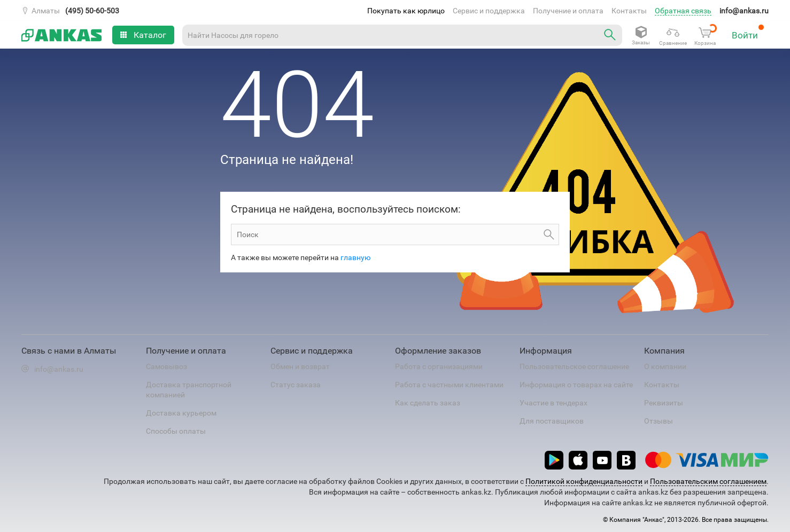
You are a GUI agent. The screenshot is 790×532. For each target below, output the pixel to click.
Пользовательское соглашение (574, 366)
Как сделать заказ (428, 403)
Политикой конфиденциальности (584, 481)
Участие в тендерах (553, 403)
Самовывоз (166, 366)
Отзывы (659, 421)
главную (355, 257)
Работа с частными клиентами (449, 385)
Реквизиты (664, 403)
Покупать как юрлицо (406, 11)
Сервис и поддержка (489, 11)
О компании (665, 366)
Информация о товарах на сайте (576, 385)
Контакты (629, 11)
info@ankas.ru (744, 11)
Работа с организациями (439, 366)
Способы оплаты (176, 431)
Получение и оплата (568, 11)
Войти (748, 32)
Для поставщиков (552, 421)
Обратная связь (683, 11)
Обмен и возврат (300, 366)
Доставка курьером (181, 413)
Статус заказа (296, 385)
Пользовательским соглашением (708, 481)
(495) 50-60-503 (92, 11)
